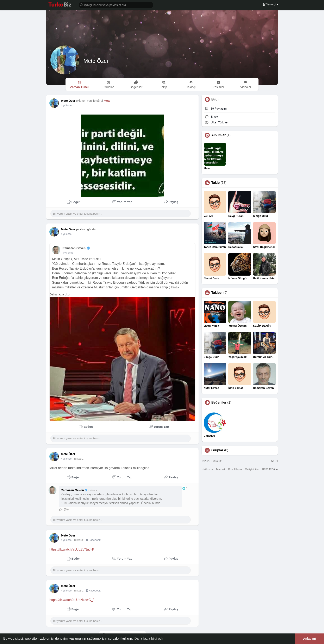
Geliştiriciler (252, 469)
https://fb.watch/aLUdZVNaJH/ (72, 549)
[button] (116, 5)
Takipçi (217, 293)
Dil (274, 461)
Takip (216, 183)
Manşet (221, 469)
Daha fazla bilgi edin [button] (149, 639)
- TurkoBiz (78, 459)
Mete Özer (96, 61)
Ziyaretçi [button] (271, 4)
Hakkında (207, 469)
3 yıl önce (66, 105)
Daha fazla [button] (270, 469)
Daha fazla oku (60, 294)
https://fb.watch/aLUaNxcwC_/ (71, 600)
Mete (107, 101)
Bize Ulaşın (235, 469)
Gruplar (217, 450)
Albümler (219, 135)
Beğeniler (219, 403)
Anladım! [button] (310, 639)
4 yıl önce (66, 234)
